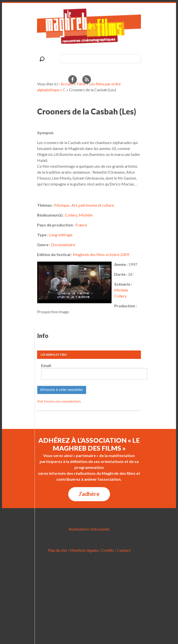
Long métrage (61, 235)
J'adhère (89, 494)
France (81, 225)
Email (46, 365)
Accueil (67, 84)
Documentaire (63, 245)
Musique (62, 205)
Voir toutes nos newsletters (59, 401)
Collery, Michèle (79, 215)
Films (81, 84)
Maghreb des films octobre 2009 (101, 254)
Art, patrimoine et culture (93, 205)
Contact (124, 550)
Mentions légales (84, 550)
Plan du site (57, 550)
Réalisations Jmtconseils (89, 529)
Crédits (108, 550)
